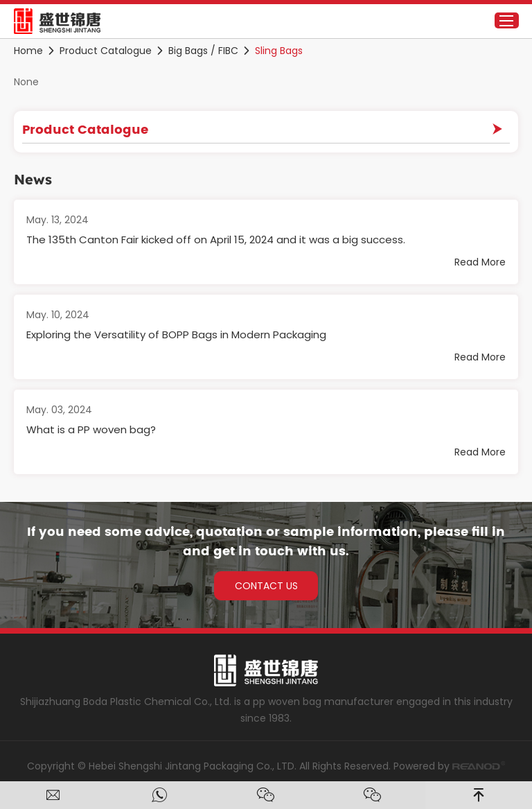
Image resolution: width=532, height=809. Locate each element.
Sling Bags (279, 51)
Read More (480, 262)
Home (28, 51)
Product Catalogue (106, 51)
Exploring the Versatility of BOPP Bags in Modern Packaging (176, 334)
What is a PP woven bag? (91, 429)
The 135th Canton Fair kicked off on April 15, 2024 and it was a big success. (216, 240)
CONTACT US (266, 586)
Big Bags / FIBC (203, 51)
